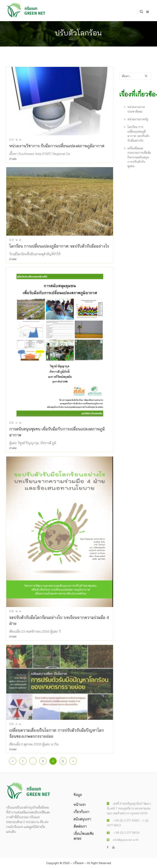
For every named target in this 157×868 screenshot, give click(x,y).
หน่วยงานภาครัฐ (138, 119)
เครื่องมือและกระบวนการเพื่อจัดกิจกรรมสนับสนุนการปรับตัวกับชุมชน (139, 157)
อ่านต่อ (13, 159)
